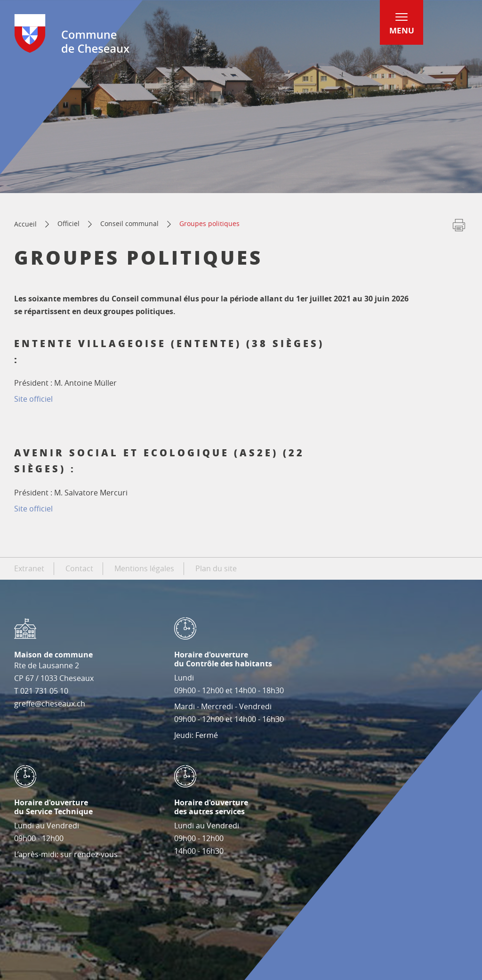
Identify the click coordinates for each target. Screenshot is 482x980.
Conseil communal (129, 223)
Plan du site (216, 568)
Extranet (29, 568)
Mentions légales (144, 568)
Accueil (25, 224)
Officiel (68, 223)
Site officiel (33, 399)
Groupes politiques (209, 223)
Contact (79, 568)
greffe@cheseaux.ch (50, 704)
